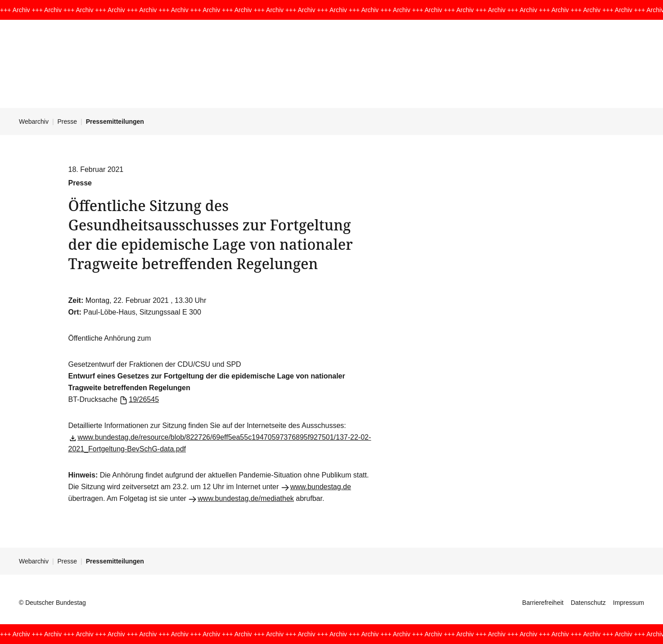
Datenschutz (588, 603)
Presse (68, 122)
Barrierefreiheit (543, 603)
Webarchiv (34, 122)
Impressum (629, 603)
